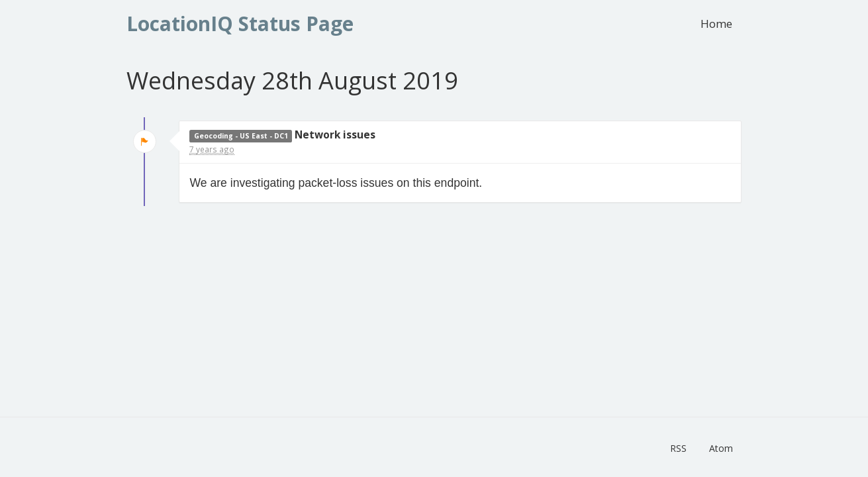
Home (716, 24)
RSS (678, 448)
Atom (721, 448)
